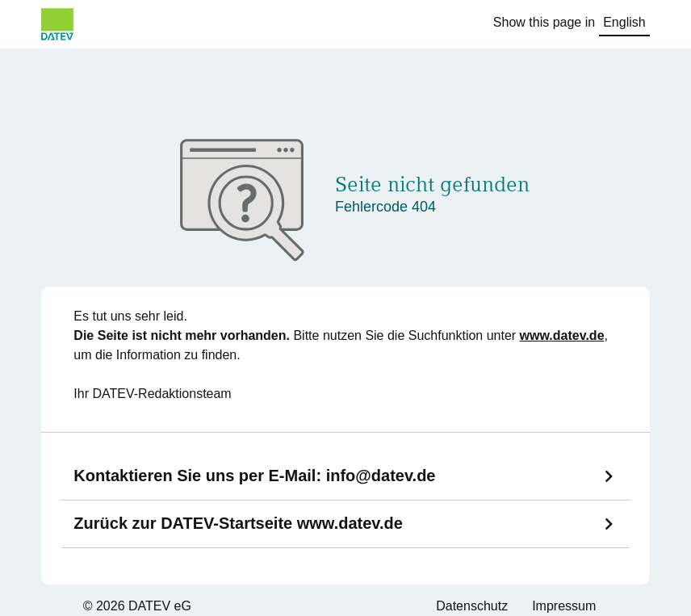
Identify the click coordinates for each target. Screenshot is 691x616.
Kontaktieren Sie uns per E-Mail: (254, 476)
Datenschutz (472, 606)
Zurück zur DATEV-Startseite (238, 523)
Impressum (564, 606)
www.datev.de (562, 335)
